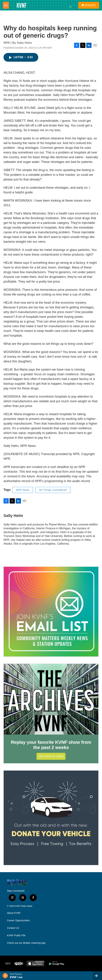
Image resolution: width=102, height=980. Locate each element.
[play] (5, 976)
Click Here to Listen (51, 756)
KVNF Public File (16, 935)
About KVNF (14, 913)
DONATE (90, 5)
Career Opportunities (18, 921)
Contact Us (13, 928)
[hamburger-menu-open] (6, 5)
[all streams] (97, 976)
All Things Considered (53, 490)
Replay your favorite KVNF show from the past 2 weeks (51, 745)
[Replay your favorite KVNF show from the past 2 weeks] (51, 699)
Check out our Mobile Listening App (26, 943)
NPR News (23, 490)
